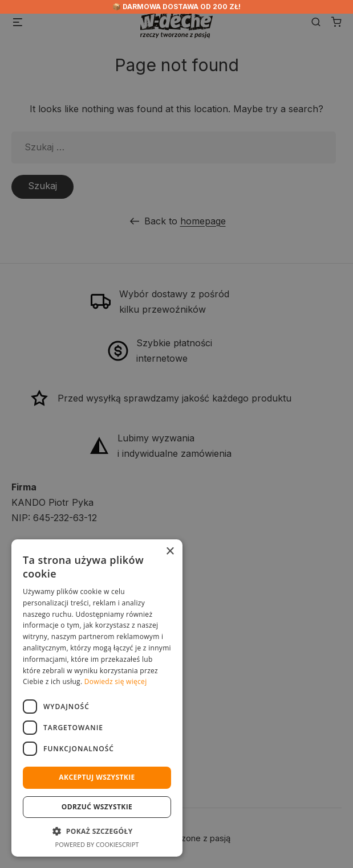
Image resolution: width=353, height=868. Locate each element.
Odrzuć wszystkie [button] (97, 807)
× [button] (170, 552)
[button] (97, 831)
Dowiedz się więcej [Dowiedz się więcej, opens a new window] (116, 681)
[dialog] (176, 434)
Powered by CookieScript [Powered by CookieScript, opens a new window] (97, 844)
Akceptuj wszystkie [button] (97, 777)
